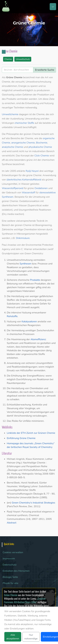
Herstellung (18, 296)
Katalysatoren (29, 322)
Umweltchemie (10, 114)
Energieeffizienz (36, 376)
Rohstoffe (12, 316)
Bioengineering (43, 225)
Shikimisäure (23, 238)
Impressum (9, 559)
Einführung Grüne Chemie (21, 438)
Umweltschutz (23, 59)
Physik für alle (10, 583)
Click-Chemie (42, 156)
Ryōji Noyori (32, 171)
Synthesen (26, 264)
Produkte (35, 280)
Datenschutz (10, 565)
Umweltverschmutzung (20, 260)
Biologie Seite (10, 577)
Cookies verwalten (13, 552)
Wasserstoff (28, 193)
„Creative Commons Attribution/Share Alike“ (25, 600)
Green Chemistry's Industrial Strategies (33, 503)
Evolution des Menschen (16, 571)
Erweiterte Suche (45, 70)
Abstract (12, 523)
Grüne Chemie (11, 595)
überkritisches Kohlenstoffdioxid (24, 180)
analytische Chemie (12, 147)
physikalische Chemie (40, 147)
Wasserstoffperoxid (13, 188)
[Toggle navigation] (53, 7)
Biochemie (42, 143)
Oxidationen (41, 188)
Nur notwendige (31, 637)
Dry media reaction (13, 214)
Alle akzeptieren (13, 637)
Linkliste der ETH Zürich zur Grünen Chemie (31, 433)
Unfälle (27, 421)
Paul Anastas (9, 245)
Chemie (8, 59)
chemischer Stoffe (24, 123)
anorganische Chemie (23, 143)
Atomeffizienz (38, 339)
